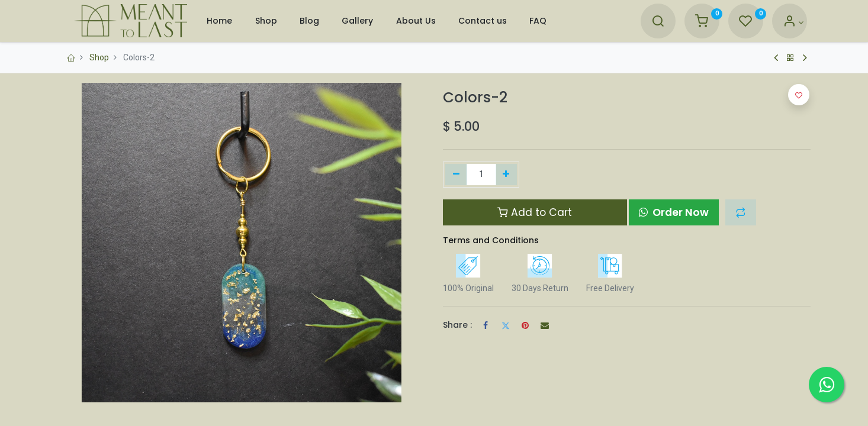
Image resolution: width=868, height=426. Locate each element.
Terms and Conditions (491, 240)
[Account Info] (793, 22)
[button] (741, 212)
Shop (99, 57)
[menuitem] (219, 21)
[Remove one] (456, 175)
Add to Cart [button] (535, 212)
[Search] (658, 22)
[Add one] (507, 175)
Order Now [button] (674, 212)
